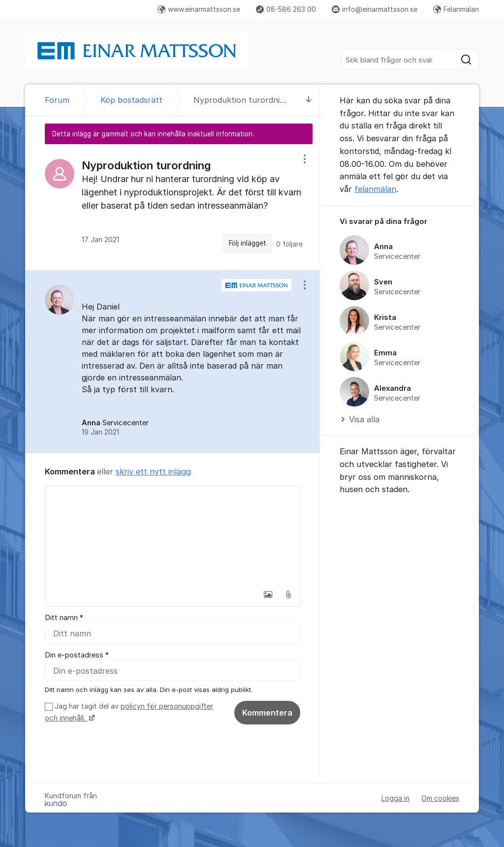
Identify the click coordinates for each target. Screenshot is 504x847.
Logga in (395, 798)
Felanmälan (456, 9)
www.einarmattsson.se (199, 9)
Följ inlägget (248, 243)
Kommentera (267, 713)
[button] (268, 595)
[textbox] (173, 535)
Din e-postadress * (77, 655)
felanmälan (375, 189)
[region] (173, 207)
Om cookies (440, 798)
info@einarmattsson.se (375, 9)
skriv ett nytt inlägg (153, 471)
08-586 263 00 (286, 9)
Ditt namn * (64, 618)
